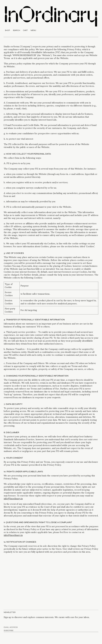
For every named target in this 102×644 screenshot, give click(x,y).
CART (25, 30)
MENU (33, 30)
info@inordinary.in (13, 499)
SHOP (7, 30)
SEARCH (16, 30)
